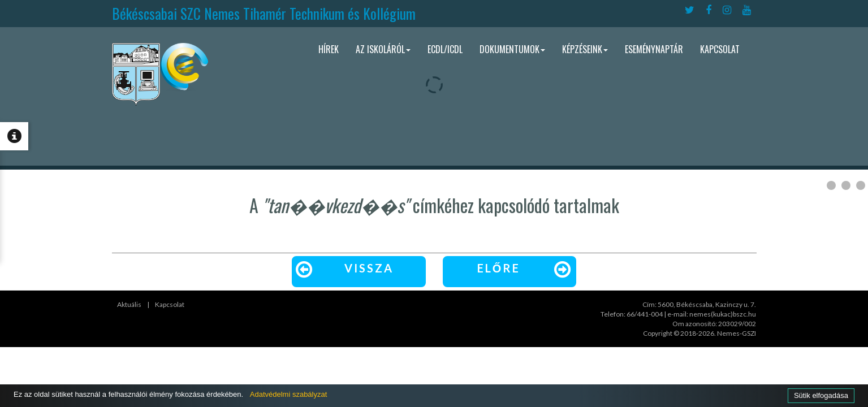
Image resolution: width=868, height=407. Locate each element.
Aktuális (129, 304)
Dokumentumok (512, 49)
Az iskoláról (383, 49)
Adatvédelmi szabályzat (309, 394)
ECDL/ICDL (445, 49)
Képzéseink (585, 49)
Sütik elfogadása (819, 395)
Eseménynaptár (654, 49)
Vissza (343, 268)
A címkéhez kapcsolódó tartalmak (434, 205)
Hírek (329, 49)
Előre (526, 268)
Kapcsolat (720, 49)
